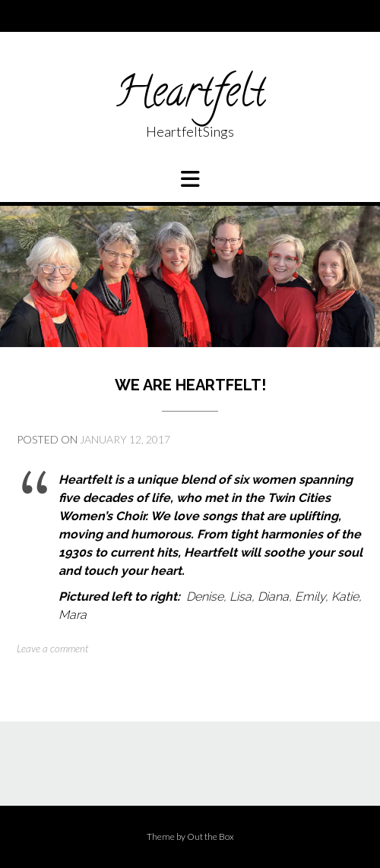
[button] (190, 179)
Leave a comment (52, 649)
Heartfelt (190, 96)
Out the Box (211, 836)
